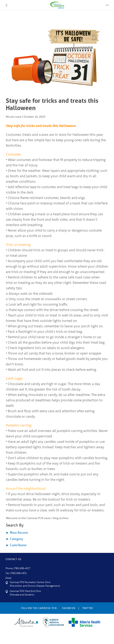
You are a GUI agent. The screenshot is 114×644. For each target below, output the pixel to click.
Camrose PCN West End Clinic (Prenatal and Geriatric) (25, 593)
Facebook (69, 608)
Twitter (88, 608)
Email (8, 578)
